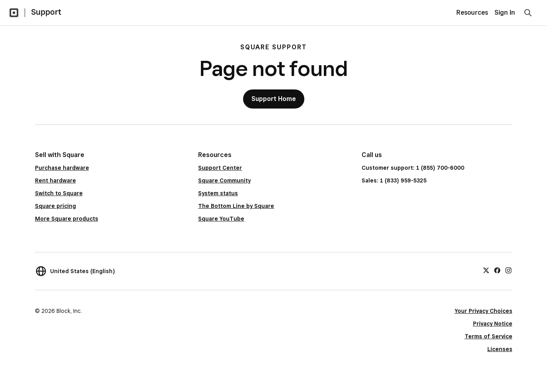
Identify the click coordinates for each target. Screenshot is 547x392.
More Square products (67, 219)
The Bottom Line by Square (236, 206)
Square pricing (55, 206)
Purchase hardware (62, 168)
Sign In (505, 13)
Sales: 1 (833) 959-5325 (394, 180)
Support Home (274, 99)
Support (46, 12)
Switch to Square (59, 193)
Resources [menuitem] (472, 13)
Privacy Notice (493, 324)
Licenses (500, 349)
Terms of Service (489, 336)
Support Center (220, 168)
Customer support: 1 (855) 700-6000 (413, 168)
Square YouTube (221, 219)
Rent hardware (55, 180)
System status (218, 193)
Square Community (224, 180)
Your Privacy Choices (484, 311)
